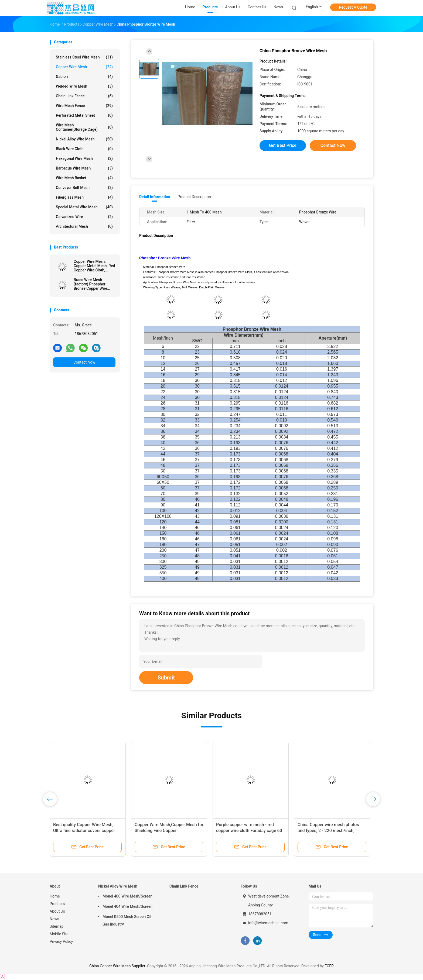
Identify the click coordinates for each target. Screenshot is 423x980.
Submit (166, 678)
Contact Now (84, 362)
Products (57, 904)
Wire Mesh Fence (84, 106)
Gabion (84, 77)
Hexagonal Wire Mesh (84, 158)
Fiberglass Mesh (84, 197)
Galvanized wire (84, 217)
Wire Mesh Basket (84, 178)
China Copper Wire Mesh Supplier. (118, 966)
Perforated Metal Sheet (84, 115)
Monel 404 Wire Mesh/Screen (127, 906)
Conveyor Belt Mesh (84, 188)
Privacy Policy (61, 941)
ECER (329, 966)
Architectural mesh (84, 226)
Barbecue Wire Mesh (84, 168)
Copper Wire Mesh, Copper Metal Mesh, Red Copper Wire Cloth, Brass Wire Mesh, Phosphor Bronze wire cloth (94, 266)
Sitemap (57, 926)
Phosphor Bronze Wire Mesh (165, 258)
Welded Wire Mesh (84, 86)
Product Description (194, 197)
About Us (57, 911)
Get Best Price (283, 145)
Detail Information (155, 197)
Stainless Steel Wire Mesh (84, 57)
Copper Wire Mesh (84, 67)
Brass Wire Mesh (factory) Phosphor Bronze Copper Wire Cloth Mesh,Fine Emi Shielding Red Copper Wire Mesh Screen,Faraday (92, 284)
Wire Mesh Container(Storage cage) (84, 127)
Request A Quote (353, 7)
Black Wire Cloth (84, 149)
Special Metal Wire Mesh (84, 207)
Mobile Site (59, 934)
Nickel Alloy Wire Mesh (84, 139)
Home (55, 896)
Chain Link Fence (84, 96)
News (54, 919)
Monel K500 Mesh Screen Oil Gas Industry (127, 920)
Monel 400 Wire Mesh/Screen (127, 896)
